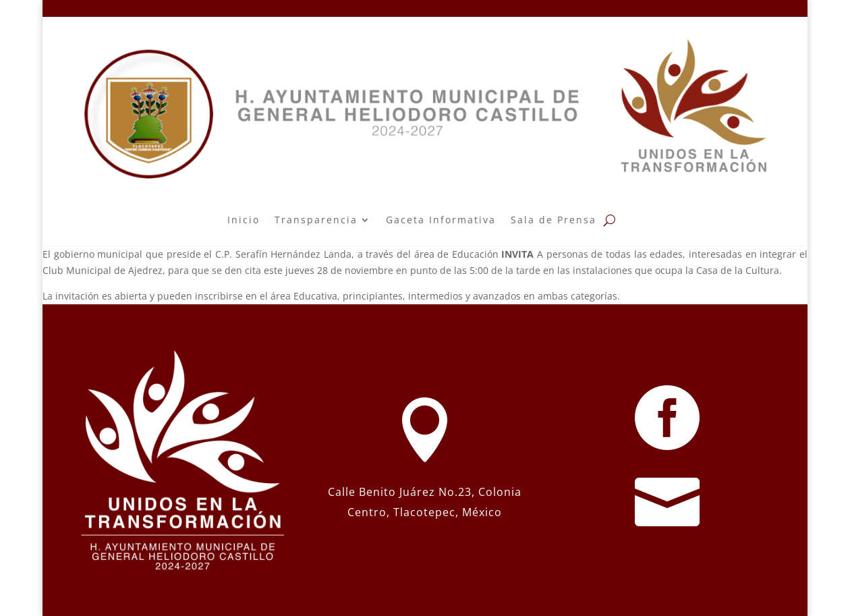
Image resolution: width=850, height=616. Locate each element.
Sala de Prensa (554, 220)
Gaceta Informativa (441, 220)
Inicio (244, 220)
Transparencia (316, 220)
